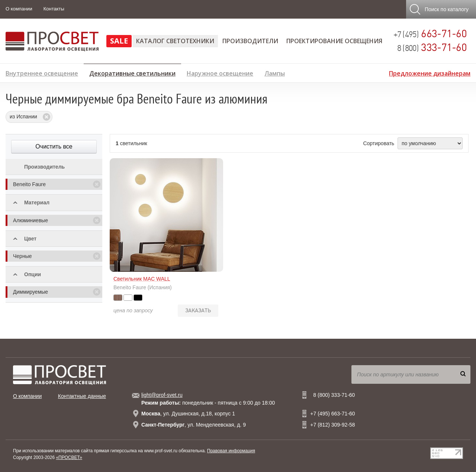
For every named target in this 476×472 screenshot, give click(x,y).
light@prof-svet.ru (162, 395)
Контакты (54, 9)
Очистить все (54, 146)
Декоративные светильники (132, 72)
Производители (250, 41)
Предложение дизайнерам (430, 72)
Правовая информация (231, 451)
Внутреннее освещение (42, 72)
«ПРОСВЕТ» (69, 457)
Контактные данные (82, 396)
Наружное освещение (220, 72)
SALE (119, 41)
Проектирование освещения (334, 41)
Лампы (275, 72)
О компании (19, 9)
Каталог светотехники (175, 41)
